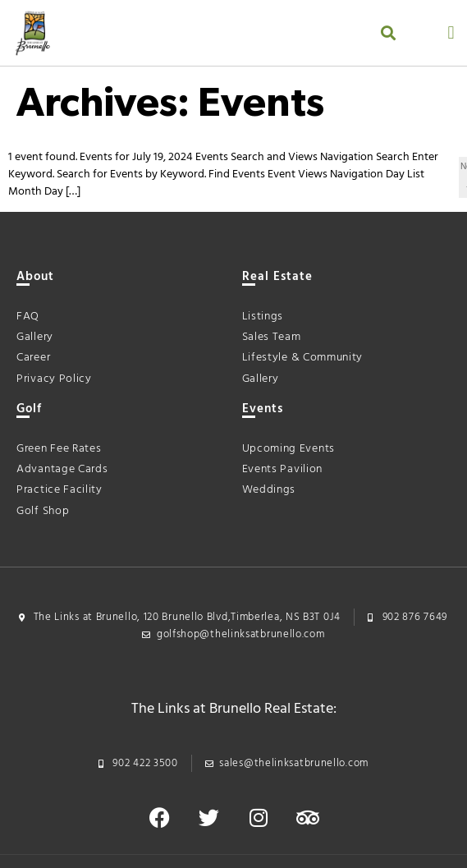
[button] (388, 33)
